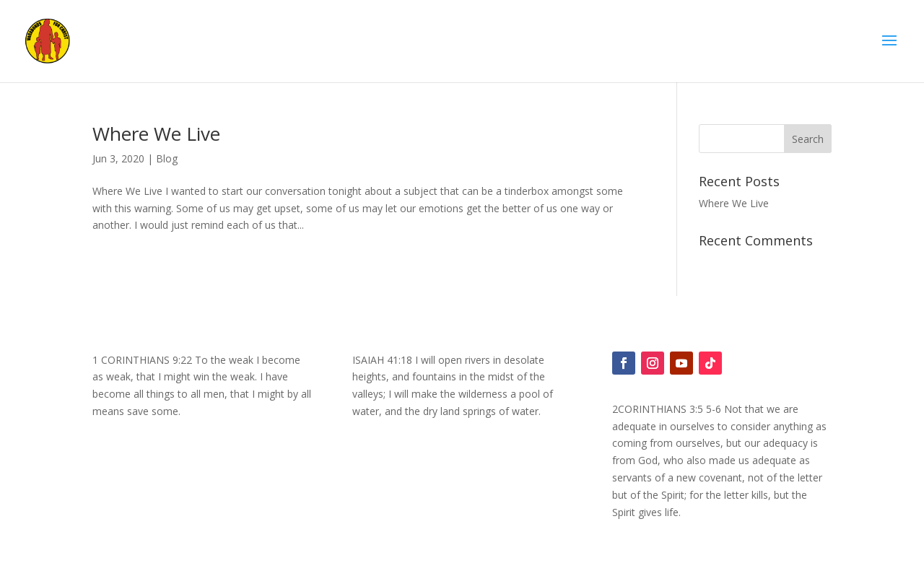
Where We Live (156, 134)
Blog (167, 158)
